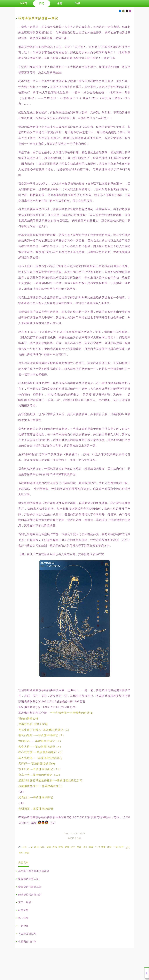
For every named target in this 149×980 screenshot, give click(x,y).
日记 (42, 3)
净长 (85, 847)
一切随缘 (116, 847)
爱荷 (27, 853)
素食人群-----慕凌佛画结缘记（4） (40, 747)
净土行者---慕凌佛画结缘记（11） (40, 769)
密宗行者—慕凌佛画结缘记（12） (40, 775)
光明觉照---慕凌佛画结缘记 (36, 809)
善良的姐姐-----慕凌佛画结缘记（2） (42, 735)
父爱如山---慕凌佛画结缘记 (36, 797)
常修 (79, 847)
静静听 (37, 847)
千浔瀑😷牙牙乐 (25, 847)
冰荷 (109, 847)
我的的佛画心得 (28, 718)
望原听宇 (49, 847)
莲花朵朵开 (91, 847)
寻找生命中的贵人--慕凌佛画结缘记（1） (45, 730)
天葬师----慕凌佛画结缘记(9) (37, 764)
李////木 (21, 853)
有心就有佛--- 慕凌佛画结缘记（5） (41, 752)
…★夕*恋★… (31, 847)
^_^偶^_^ (97, 847)
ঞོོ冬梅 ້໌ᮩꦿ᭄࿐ (128, 848)
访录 (78, 3)
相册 (60, 3)
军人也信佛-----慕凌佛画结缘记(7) (40, 758)
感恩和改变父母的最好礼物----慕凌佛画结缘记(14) (50, 780)
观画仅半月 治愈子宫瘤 (33, 724)
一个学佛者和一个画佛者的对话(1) (72, 713)
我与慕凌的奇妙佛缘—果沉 (38, 18)
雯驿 (67, 847)
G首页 (23, 3)
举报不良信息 (74, 838)
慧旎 (61, 847)
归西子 (122, 847)
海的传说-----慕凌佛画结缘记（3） (40, 741)
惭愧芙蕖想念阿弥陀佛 (103, 847)
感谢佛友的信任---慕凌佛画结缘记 (40, 786)
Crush (43, 847)
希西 (55, 847)
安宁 (73, 847)
